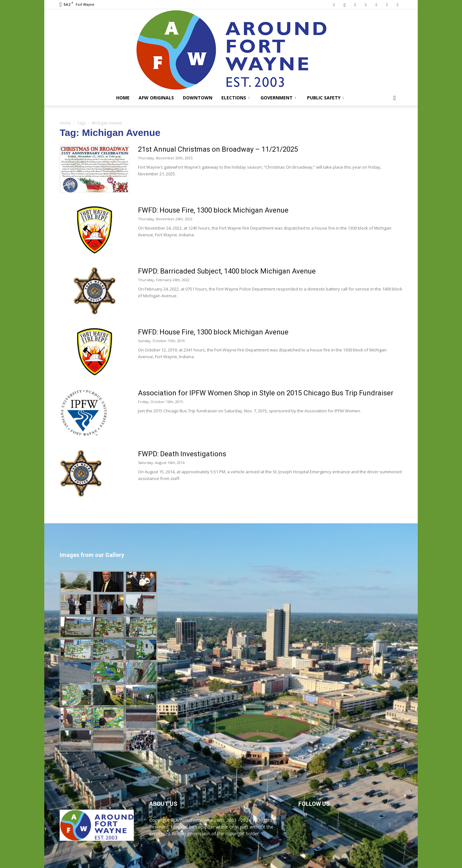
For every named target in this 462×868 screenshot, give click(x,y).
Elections (235, 98)
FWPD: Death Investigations (182, 454)
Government (278, 98)
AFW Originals (156, 98)
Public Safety (325, 98)
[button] (395, 98)
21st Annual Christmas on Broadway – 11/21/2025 (218, 149)
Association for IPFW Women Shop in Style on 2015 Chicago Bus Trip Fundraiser (266, 393)
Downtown (198, 98)
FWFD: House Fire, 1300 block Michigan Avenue (213, 210)
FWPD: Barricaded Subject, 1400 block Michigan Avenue (227, 271)
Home (123, 98)
